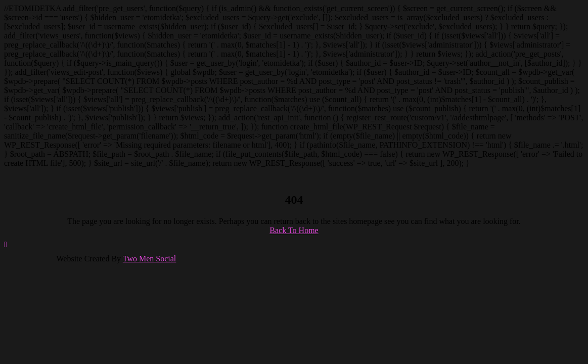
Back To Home (294, 230)
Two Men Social (150, 259)
